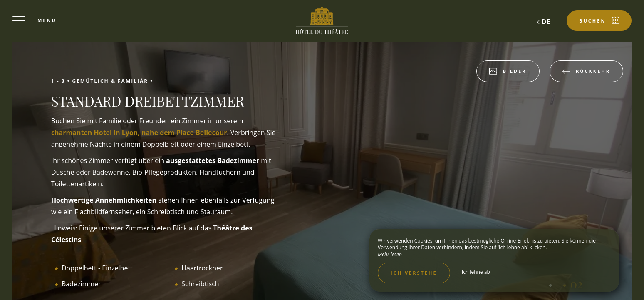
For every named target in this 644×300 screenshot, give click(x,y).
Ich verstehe (414, 273)
